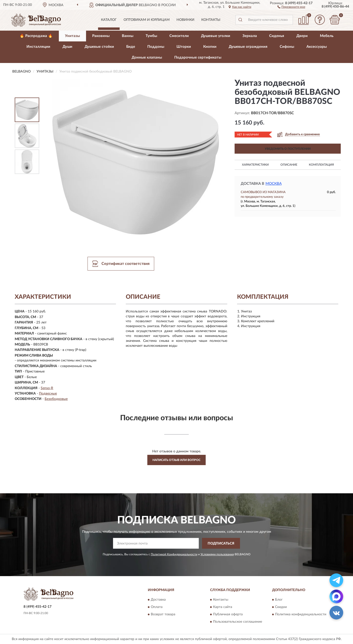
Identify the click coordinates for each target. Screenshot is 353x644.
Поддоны (156, 47)
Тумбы (151, 36)
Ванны (128, 36)
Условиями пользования (217, 554)
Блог (279, 600)
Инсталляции (38, 47)
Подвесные (48, 394)
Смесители (179, 36)
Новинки (185, 20)
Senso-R (47, 388)
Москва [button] (274, 184)
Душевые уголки (216, 36)
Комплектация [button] (321, 165)
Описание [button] (289, 165)
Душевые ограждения (248, 47)
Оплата (157, 607)
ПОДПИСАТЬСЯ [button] (221, 544)
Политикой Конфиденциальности (174, 554)
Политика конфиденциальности (301, 614)
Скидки (281, 607)
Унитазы (72, 36)
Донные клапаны (147, 57)
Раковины (101, 36)
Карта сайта (223, 607)
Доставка (158, 600)
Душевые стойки (99, 47)
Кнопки (210, 47)
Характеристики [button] (255, 165)
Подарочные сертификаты (198, 57)
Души (67, 47)
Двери (302, 36)
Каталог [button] (109, 20)
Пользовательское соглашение (238, 622)
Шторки (184, 47)
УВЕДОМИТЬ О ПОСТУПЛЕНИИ (288, 149)
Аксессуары (317, 47)
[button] (291, 7)
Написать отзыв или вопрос (176, 460)
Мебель (327, 36)
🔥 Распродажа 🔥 (36, 36)
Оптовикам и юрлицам (147, 20)
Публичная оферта (228, 614)
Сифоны (287, 47)
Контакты (211, 20)
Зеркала (250, 36)
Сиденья (277, 36)
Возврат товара (163, 614)
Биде (131, 47)
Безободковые (56, 399)
